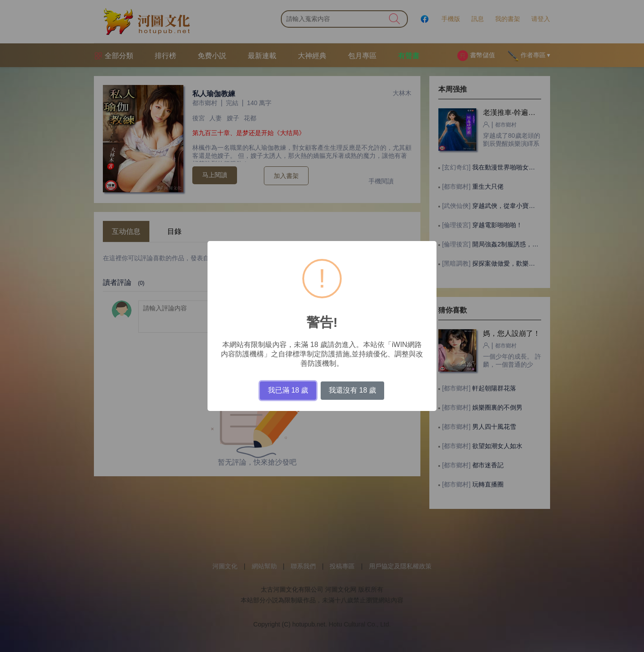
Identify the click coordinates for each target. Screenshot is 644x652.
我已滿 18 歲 (288, 390)
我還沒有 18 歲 (353, 390)
